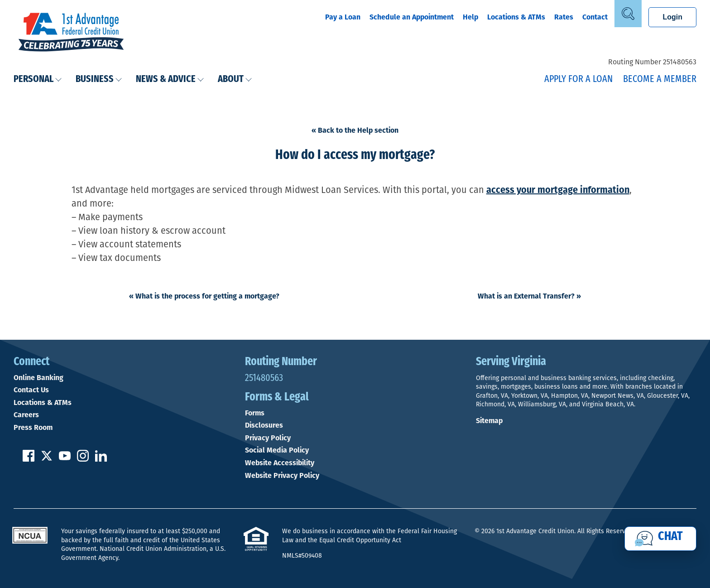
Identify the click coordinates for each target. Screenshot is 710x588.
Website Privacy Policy (282, 476)
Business (99, 80)
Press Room (33, 428)
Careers (26, 415)
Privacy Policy (268, 438)
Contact (595, 17)
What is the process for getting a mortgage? (204, 296)
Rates (564, 17)
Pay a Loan (343, 17)
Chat (670, 537)
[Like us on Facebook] (29, 459)
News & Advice (170, 80)
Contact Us (31, 390)
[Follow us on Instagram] (83, 459)
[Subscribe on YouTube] (65, 459)
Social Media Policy (277, 450)
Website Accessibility (280, 463)
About (235, 80)
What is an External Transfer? (529, 296)
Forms (255, 413)
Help (470, 17)
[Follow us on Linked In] (101, 459)
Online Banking (38, 378)
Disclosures (264, 425)
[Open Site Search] (628, 14)
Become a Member (660, 80)
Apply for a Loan (578, 80)
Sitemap (489, 421)
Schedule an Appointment (412, 17)
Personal (38, 80)
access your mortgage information (558, 190)
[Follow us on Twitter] (47, 459)
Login (672, 17)
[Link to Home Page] (71, 33)
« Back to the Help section (355, 130)
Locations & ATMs (516, 17)
